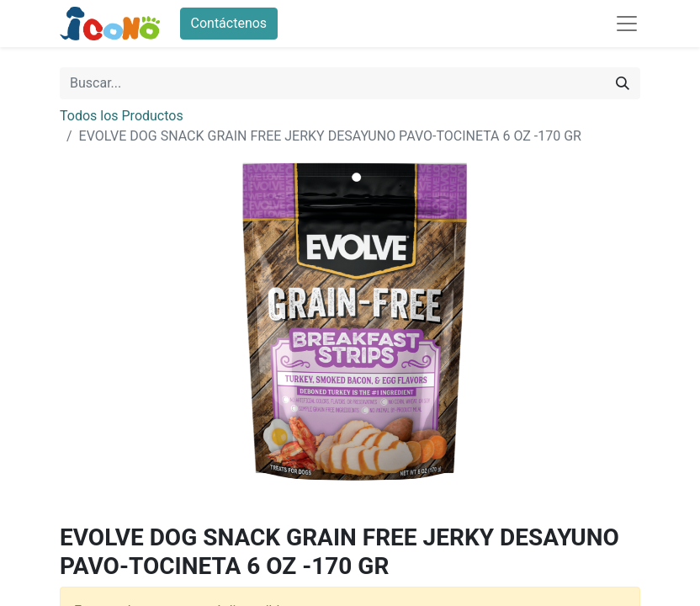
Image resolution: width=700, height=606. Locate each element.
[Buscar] (623, 83)
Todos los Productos (122, 116)
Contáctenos (229, 23)
